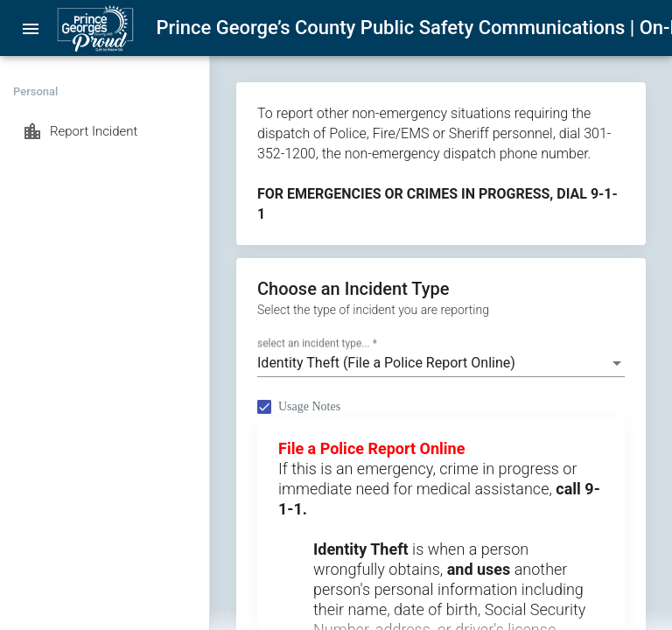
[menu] (31, 28)
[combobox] (441, 363)
